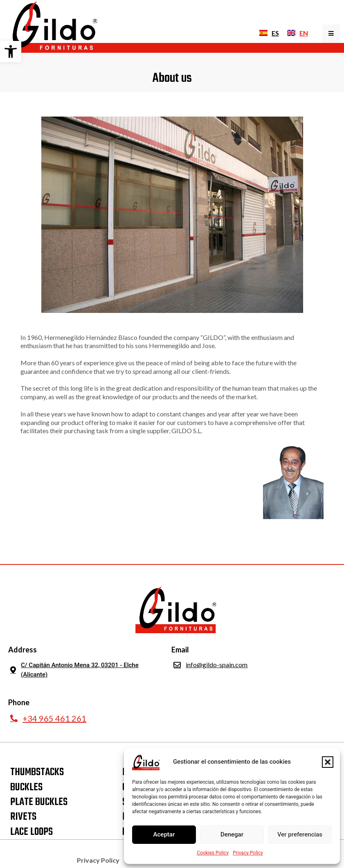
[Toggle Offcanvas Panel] (331, 34)
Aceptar (164, 834)
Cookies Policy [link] (213, 853)
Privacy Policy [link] (248, 853)
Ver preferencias (300, 834)
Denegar (232, 834)
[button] (328, 762)
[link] (11, 52)
